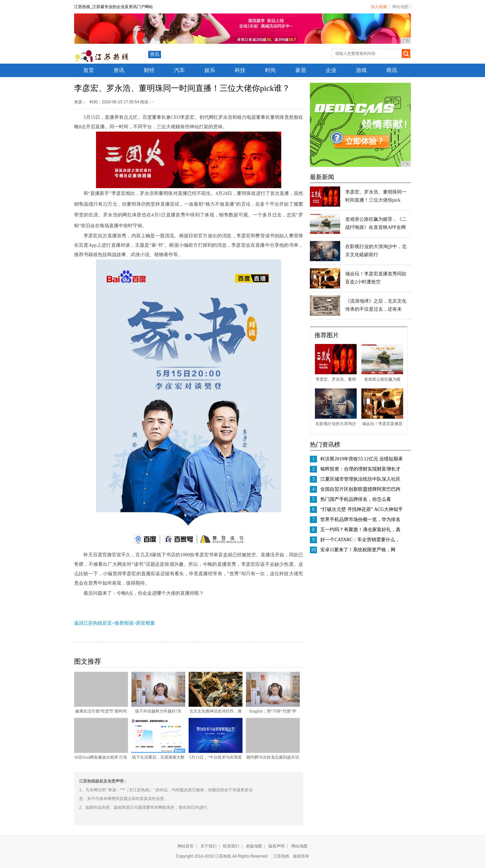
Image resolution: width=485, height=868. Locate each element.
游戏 (361, 70)
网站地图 (400, 7)
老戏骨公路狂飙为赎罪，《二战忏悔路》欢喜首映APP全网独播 (376, 227)
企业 (331, 70)
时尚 (270, 70)
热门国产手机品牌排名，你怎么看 (356, 499)
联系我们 (231, 846)
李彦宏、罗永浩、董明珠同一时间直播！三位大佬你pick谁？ (376, 200)
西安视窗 (145, 623)
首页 (89, 70)
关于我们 (208, 846)
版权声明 (277, 846)
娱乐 (210, 70)
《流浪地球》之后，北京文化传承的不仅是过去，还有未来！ (376, 309)
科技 (240, 70)
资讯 (155, 54)
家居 (301, 70)
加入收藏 (379, 7)
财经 (149, 70)
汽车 (180, 70)
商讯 (392, 70)
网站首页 (186, 846)
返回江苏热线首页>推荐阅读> (105, 623)
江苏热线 (281, 856)
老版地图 (254, 846)
